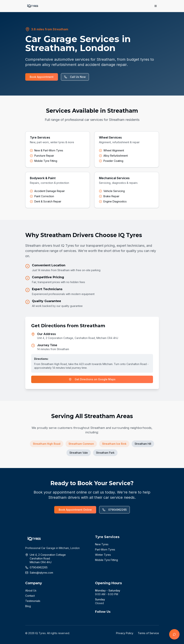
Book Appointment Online (75, 510)
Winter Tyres (103, 555)
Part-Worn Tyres (105, 549)
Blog (28, 606)
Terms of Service (148, 633)
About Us (31, 590)
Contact (30, 596)
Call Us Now (75, 77)
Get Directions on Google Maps (92, 379)
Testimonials (33, 601)
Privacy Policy (125, 633)
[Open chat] (174, 634)
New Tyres (102, 544)
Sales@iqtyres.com (41, 573)
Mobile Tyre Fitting (106, 560)
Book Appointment (42, 77)
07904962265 (114, 510)
